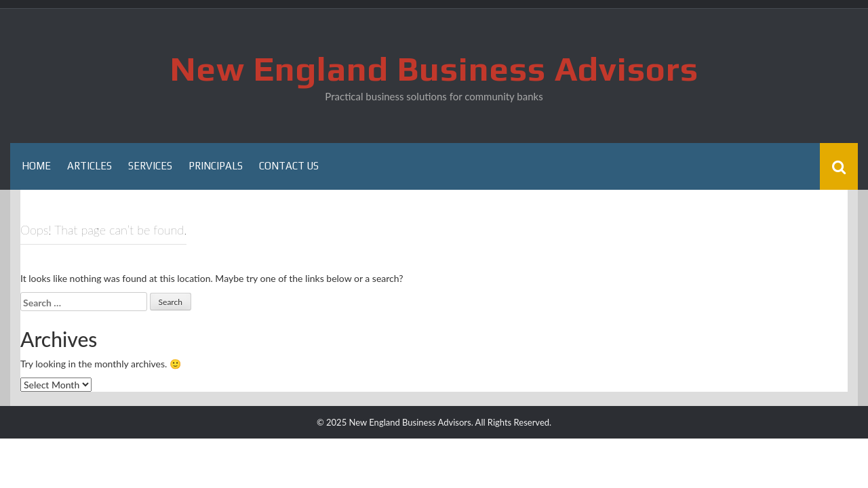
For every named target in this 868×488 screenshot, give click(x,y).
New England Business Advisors (434, 68)
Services (150, 166)
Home (36, 166)
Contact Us (289, 166)
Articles (90, 166)
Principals (216, 166)
